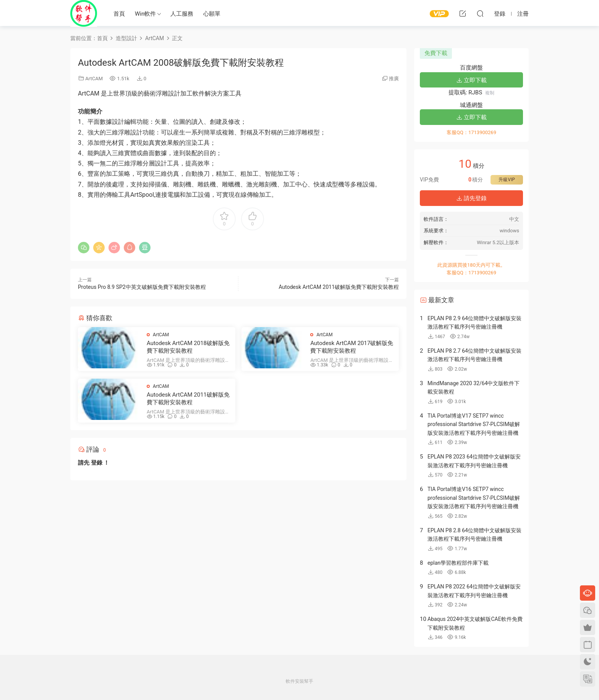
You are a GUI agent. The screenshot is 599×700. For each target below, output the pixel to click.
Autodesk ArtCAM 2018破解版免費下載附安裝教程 (188, 347)
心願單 (212, 14)
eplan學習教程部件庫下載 (458, 563)
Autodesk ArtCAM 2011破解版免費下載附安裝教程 (339, 287)
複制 (490, 93)
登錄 (97, 463)
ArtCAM (94, 79)
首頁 (119, 14)
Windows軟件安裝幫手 (84, 13)
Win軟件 (145, 14)
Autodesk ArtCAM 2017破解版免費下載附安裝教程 (352, 347)
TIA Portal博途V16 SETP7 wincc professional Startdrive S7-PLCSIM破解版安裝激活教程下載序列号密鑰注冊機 (474, 498)
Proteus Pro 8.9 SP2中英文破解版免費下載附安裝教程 (142, 287)
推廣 (394, 79)
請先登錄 (471, 198)
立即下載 (471, 80)
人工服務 (182, 14)
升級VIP (507, 180)
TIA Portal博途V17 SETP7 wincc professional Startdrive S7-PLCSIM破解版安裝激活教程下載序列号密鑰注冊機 (474, 424)
